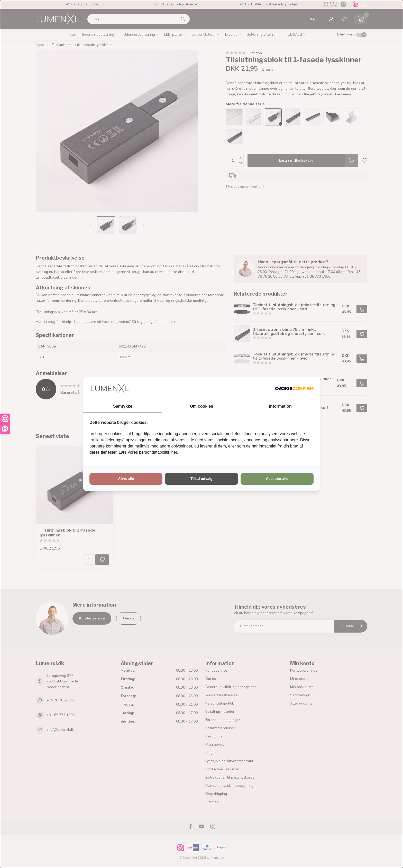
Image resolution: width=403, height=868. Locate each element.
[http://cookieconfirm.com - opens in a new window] (294, 388)
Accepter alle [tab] (277, 479)
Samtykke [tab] (123, 406)
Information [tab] (280, 406)
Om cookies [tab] (202, 406)
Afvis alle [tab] (126, 479)
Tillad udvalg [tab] (201, 479)
